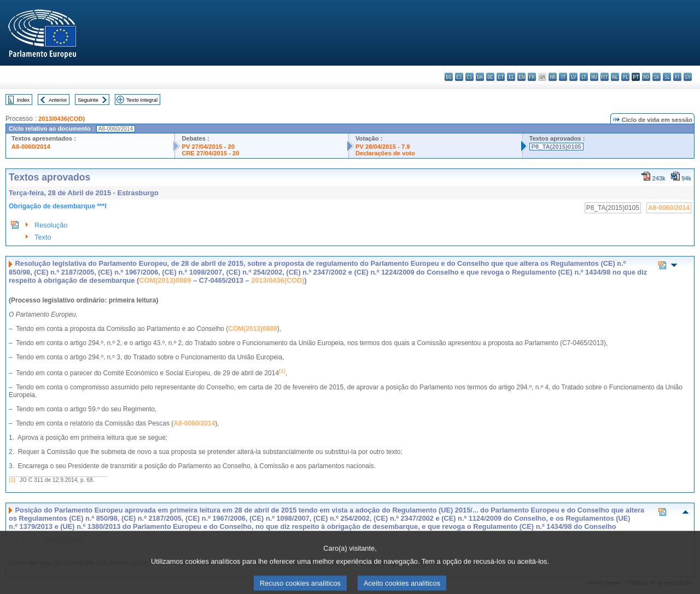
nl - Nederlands (615, 77)
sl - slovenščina (667, 77)
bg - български (449, 77)
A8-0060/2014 (31, 147)
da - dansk (480, 77)
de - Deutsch (490, 77)
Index (23, 100)
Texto (43, 237)
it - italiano (563, 77)
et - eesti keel (501, 77)
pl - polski (625, 77)
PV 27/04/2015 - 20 (208, 147)
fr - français (532, 77)
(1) (12, 480)
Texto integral (142, 100)
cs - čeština (469, 77)
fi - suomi (677, 77)
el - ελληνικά (511, 77)
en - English (521, 77)
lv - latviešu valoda (573, 77)
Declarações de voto (385, 153)
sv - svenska (688, 77)
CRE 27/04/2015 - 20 (210, 153)
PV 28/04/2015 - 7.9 (383, 147)
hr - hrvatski (553, 77)
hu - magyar (594, 77)
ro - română (646, 77)
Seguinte (88, 100)
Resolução (51, 225)
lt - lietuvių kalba (584, 77)
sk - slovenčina (657, 77)
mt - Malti (605, 77)
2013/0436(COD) (62, 119)
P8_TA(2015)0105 (556, 147)
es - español (459, 77)
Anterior (58, 100)
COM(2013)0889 (165, 280)
